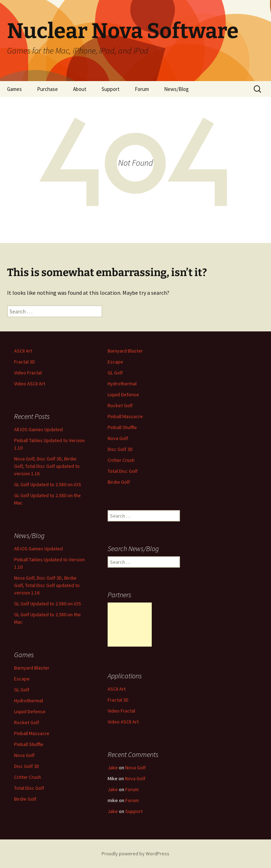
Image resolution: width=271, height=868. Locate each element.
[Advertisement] (130, 625)
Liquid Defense (123, 395)
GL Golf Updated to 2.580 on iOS (48, 484)
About (80, 89)
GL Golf (115, 373)
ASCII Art (23, 351)
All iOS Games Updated (38, 429)
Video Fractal (28, 373)
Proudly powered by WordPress (135, 854)
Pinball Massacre (125, 416)
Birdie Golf (119, 482)
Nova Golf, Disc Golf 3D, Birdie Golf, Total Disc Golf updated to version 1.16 (47, 466)
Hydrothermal (122, 384)
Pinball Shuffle (122, 427)
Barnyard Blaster (125, 351)
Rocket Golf (120, 405)
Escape (115, 362)
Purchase (47, 89)
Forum (142, 89)
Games (14, 89)
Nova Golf (118, 438)
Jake (113, 768)
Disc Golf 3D (120, 449)
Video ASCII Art (30, 384)
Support (111, 89)
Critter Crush (121, 460)
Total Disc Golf (123, 471)
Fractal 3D (25, 362)
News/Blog (176, 89)
